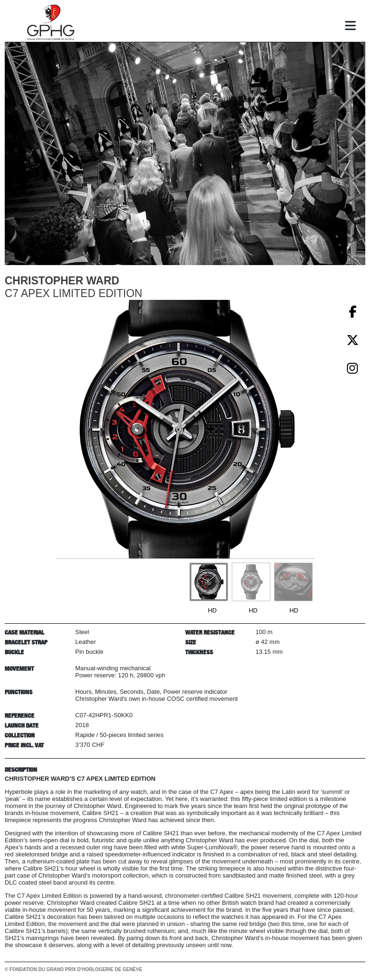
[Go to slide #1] (209, 582)
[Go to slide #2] (251, 582)
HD (212, 610)
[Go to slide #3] (293, 582)
